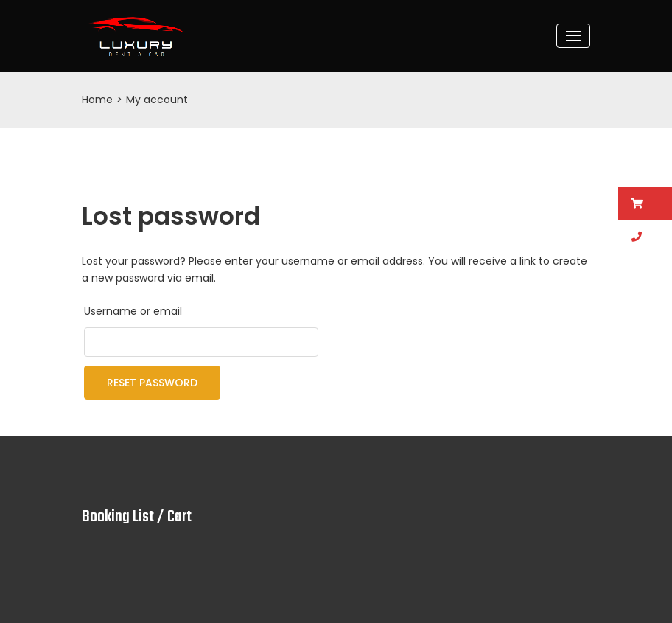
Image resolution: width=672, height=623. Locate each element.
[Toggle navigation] (573, 36)
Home (97, 100)
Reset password (152, 383)
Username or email (133, 311)
